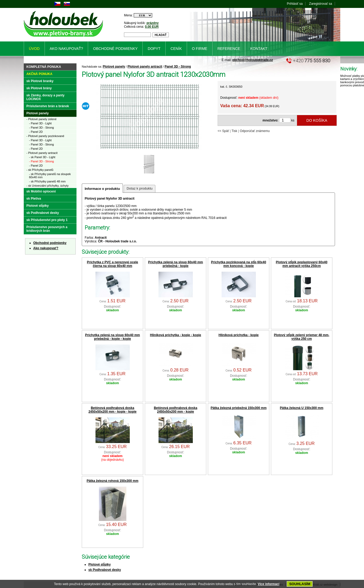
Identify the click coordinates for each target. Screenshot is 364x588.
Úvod (34, 49)
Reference (229, 49)
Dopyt (154, 49)
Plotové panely (114, 67)
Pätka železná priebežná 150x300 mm (238, 408)
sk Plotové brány (39, 88)
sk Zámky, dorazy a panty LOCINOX (45, 97)
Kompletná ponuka (44, 67)
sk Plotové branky (40, 81)
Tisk (234, 131)
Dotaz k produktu (140, 188)
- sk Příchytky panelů (40, 170)
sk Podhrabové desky (105, 570)
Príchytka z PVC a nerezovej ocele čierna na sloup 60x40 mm (112, 264)
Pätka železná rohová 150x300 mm (112, 481)
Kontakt (259, 49)
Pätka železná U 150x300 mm (302, 408)
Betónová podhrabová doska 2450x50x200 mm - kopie (176, 410)
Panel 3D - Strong (178, 67)
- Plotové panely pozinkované (45, 136)
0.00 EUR (152, 27)
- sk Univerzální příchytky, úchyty (47, 186)
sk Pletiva (34, 199)
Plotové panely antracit (145, 67)
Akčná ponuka (39, 74)
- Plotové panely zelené (41, 119)
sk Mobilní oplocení (41, 191)
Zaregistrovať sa (321, 4)
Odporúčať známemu (255, 131)
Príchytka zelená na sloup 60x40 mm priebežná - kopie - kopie (112, 337)
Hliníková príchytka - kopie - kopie (175, 335)
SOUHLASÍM (300, 584)
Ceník (176, 49)
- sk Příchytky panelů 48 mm (47, 181)
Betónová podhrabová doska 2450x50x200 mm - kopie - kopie (112, 410)
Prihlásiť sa (295, 4)
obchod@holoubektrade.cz (253, 60)
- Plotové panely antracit (42, 153)
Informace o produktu (102, 189)
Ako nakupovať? (46, 248)
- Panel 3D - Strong (41, 128)
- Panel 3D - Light (40, 123)
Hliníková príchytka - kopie (238, 335)
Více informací (269, 584)
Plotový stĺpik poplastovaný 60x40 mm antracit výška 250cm (302, 264)
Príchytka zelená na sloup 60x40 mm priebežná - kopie (175, 264)
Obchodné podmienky (50, 243)
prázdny (152, 23)
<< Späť (223, 131)
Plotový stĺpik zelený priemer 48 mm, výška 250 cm (301, 337)
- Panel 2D (36, 132)
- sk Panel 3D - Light (42, 157)
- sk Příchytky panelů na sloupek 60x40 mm (50, 176)
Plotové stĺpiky (100, 565)
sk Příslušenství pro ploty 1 (47, 220)
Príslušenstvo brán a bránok (48, 106)
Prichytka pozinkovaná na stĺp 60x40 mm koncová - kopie (239, 264)
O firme (200, 49)
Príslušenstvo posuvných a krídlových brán (47, 229)
